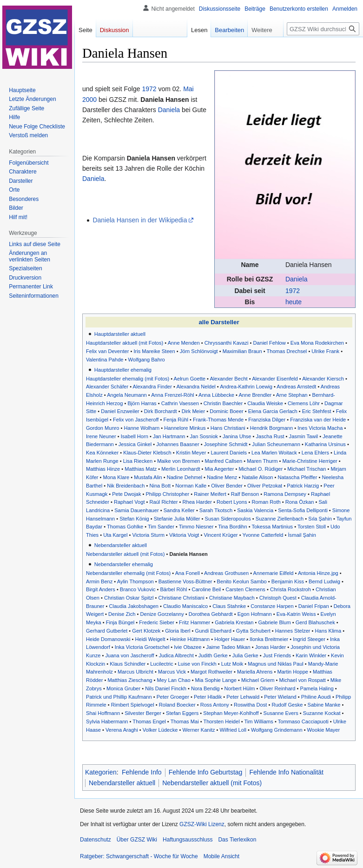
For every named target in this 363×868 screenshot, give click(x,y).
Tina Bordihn (232, 527)
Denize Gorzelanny (162, 614)
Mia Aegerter (220, 469)
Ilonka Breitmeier (269, 639)
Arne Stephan (292, 395)
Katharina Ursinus (325, 444)
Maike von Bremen (178, 461)
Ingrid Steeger (309, 639)
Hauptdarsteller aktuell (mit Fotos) (125, 343)
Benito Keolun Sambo (242, 581)
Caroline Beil (206, 589)
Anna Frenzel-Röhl (172, 395)
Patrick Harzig (303, 486)
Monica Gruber (123, 688)
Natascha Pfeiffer (298, 477)
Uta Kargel (115, 535)
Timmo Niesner (196, 527)
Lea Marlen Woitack (274, 453)
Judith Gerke (213, 655)
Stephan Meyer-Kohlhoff (231, 713)
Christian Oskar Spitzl (129, 598)
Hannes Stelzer (293, 631)
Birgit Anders (101, 589)
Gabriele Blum (274, 622)
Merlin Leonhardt (181, 469)
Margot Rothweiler (211, 672)
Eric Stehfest (317, 411)
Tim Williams (258, 721)
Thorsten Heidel (221, 721)
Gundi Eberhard (213, 631)
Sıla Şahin (320, 519)
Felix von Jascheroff (136, 420)
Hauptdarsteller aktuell (120, 334)
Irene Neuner (101, 436)
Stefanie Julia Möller (177, 519)
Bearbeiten (223, 30)
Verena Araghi (122, 730)
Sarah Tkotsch (216, 510)
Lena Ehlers (315, 453)
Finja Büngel (120, 622)
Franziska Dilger (267, 420)
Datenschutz (96, 840)
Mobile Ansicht (221, 856)
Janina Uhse (237, 436)
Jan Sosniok (204, 436)
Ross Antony (215, 705)
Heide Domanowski (108, 639)
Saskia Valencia (255, 510)
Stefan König (134, 519)
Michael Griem (258, 680)
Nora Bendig (205, 688)
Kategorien (101, 772)
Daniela (296, 279)
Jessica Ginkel (135, 444)
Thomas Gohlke (125, 527)
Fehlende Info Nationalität (286, 772)
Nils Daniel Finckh (166, 688)
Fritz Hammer (195, 622)
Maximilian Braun (242, 351)
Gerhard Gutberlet (107, 631)
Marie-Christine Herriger (310, 461)
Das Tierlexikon (237, 840)
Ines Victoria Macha (320, 428)
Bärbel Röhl (173, 589)
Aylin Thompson (135, 581)
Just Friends (277, 655)
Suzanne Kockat (322, 713)
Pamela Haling (317, 688)
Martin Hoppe (293, 672)
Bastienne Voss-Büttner (185, 581)
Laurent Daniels (229, 453)
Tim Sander (161, 527)
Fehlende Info (142, 772)
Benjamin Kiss (288, 581)
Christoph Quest (278, 598)
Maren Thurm (262, 461)
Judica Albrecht (176, 655)
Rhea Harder (197, 502)
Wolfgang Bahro (147, 360)
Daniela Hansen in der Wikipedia (140, 220)
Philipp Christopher (167, 494)
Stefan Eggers (182, 713)
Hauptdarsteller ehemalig (123, 370)
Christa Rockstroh (290, 589)
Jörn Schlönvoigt (199, 351)
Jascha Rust (270, 436)
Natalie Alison (257, 477)
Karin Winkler (311, 655)
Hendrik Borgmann (271, 428)
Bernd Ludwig (324, 581)
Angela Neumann (127, 395)
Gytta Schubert (253, 631)
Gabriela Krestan (234, 622)
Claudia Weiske (265, 403)
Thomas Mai (185, 721)
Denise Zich (122, 614)
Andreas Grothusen (226, 573)
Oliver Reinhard (278, 688)
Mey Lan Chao (174, 680)
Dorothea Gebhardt (211, 614)
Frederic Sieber (157, 622)
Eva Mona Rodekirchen (317, 343)
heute (294, 302)
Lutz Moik (232, 664)
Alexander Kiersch (323, 379)
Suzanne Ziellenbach (280, 519)
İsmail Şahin (302, 535)
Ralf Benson (245, 494)
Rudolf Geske (287, 705)
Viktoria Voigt (184, 535)
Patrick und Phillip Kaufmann (119, 697)
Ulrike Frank (325, 351)
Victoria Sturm (148, 535)
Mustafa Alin (148, 477)
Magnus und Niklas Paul (275, 664)
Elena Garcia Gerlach (273, 411)
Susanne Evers (281, 713)
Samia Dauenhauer (136, 510)
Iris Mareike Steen (154, 351)
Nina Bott (160, 486)
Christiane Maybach (232, 598)
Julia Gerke (245, 655)
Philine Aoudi (316, 697)
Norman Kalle (191, 486)
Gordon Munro (102, 428)
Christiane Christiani (181, 598)
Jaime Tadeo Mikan (228, 647)
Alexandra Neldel (196, 387)
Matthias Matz (141, 469)
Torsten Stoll (312, 527)
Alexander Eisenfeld (275, 379)
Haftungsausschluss (188, 840)
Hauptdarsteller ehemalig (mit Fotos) (128, 379)
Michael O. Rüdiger (261, 469)
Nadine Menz (222, 477)
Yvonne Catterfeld (263, 535)
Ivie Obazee (188, 647)
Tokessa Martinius (272, 527)
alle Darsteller (219, 322)
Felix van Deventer (107, 351)
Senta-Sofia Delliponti (303, 510)
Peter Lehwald (243, 697)
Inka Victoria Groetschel (142, 647)
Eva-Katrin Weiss (296, 614)
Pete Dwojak (126, 494)
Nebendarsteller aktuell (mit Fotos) (125, 554)
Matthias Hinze (103, 469)
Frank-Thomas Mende (218, 420)
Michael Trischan (307, 469)
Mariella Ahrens (255, 672)
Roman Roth (266, 502)
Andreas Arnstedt (296, 387)
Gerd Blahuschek (315, 622)
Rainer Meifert (210, 494)
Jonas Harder (271, 647)
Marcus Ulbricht (135, 672)
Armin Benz (99, 581)
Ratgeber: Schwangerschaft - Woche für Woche (139, 856)
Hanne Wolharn (142, 428)
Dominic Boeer (227, 411)
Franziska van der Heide (318, 420)
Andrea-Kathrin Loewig (246, 387)
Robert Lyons (232, 502)
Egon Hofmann (255, 614)
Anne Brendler (255, 395)
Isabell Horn (135, 436)
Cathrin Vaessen (180, 403)
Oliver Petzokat (265, 486)
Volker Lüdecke (160, 730)
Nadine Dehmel (185, 477)
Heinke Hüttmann (190, 639)
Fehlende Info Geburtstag (206, 772)
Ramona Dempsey (285, 494)
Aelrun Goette (190, 379)
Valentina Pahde (105, 360)
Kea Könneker (102, 453)
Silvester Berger (143, 713)
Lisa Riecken (138, 461)
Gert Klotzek (146, 631)
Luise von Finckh (197, 664)
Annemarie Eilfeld (274, 573)
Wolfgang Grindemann (277, 730)
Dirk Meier (193, 411)
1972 (293, 291)
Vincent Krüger (221, 535)
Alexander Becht (228, 379)
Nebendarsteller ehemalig (124, 564)
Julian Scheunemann (276, 444)
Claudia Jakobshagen (134, 606)
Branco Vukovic (138, 589)
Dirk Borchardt (161, 411)
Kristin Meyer (191, 453)
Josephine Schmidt (226, 444)
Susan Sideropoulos (228, 519)
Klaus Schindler (128, 664)
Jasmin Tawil (304, 436)
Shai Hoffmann (103, 713)
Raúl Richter (164, 502)
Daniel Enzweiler (120, 411)
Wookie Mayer (324, 730)
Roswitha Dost (250, 705)
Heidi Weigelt (150, 639)
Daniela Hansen (165, 100)
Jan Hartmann (169, 436)
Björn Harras (142, 403)
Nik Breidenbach (126, 486)
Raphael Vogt (129, 502)
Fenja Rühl (176, 420)
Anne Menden (184, 343)
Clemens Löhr (304, 403)
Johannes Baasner (178, 444)
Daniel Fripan (314, 606)
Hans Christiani (228, 428)
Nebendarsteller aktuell (121, 545)
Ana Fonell (188, 573)
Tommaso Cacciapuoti (303, 721)
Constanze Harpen (272, 606)
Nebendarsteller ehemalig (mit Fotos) (128, 573)
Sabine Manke (324, 705)
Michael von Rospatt (302, 680)
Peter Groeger (173, 697)
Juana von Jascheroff (129, 655)
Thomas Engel (149, 721)
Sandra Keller (179, 510)
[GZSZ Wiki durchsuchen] (323, 29)
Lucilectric (162, 664)
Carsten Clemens (245, 589)
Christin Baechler (223, 403)
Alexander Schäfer (107, 387)
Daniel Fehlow (270, 343)
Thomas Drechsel (287, 351)
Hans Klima (328, 631)
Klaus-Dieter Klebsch (147, 453)
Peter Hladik (208, 697)
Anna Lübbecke (216, 395)
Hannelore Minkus (185, 428)
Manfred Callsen (224, 461)
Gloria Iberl (178, 631)
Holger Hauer (230, 639)
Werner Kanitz (199, 730)
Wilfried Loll (233, 730)
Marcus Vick (172, 672)
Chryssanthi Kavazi (227, 343)
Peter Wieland (280, 697)
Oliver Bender (227, 486)
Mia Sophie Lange (216, 680)
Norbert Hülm (240, 688)
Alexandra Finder (152, 387)
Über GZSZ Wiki (137, 840)
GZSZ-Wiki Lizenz (202, 824)
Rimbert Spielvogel (133, 705)
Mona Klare (116, 477)
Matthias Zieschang (130, 680)
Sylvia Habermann (107, 721)
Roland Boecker (177, 705)
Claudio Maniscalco (185, 606)
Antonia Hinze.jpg (318, 573)
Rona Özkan (300, 502)
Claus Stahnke (229, 606)
